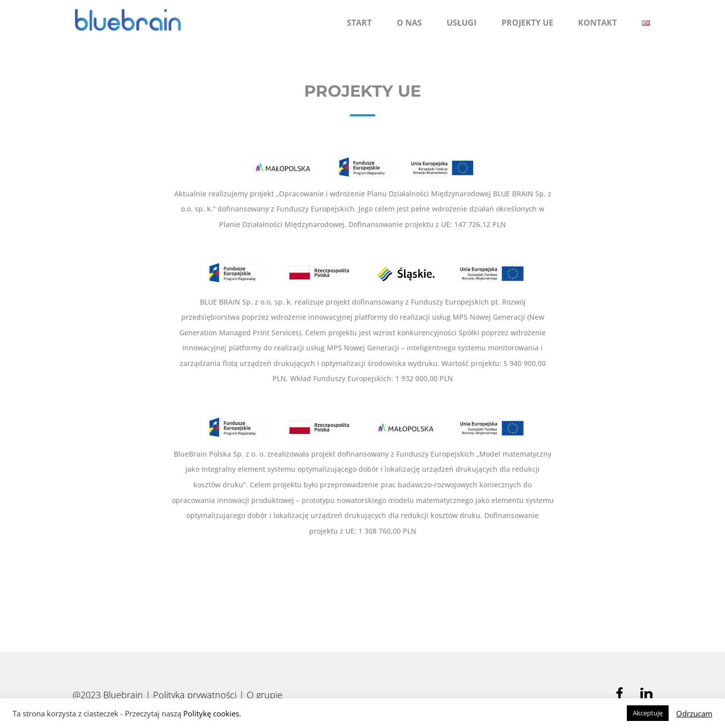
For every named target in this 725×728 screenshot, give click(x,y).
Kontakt (597, 23)
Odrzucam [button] (694, 713)
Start (359, 23)
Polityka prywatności (195, 695)
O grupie (265, 695)
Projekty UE (527, 23)
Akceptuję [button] (648, 713)
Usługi (461, 23)
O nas (409, 23)
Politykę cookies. (212, 713)
